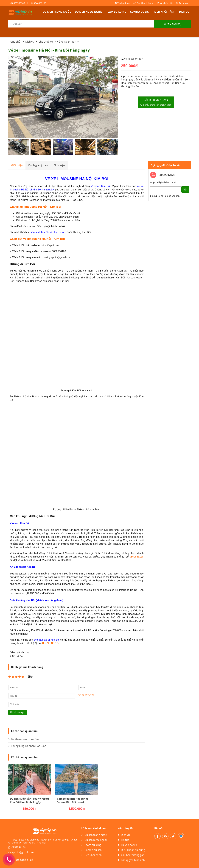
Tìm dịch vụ (172, 24)
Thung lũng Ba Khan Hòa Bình (27, 746)
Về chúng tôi (165, 3)
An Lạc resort (58, 232)
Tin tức (123, 840)
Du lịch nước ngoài (89, 12)
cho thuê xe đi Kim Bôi (47, 640)
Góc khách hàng (143, 3)
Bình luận (59, 165)
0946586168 (39, 3)
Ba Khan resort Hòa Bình (24, 739)
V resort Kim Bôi (40, 232)
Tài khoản (183, 3)
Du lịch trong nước (57, 12)
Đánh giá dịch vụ (38, 165)
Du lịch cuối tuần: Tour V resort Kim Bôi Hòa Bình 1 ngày (29, 800)
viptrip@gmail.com (23, 852)
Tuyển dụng (122, 3)
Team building (116, 12)
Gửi (185, 190)
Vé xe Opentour (133, 59)
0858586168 (17, 3)
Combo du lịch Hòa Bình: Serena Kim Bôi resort (72, 800)
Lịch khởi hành (165, 12)
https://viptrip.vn (50, 245)
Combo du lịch (140, 12)
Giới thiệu (17, 165)
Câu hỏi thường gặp (131, 855)
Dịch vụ (184, 12)
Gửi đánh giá (18, 713)
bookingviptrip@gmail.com (56, 257)
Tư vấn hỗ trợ (127, 845)
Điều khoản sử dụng (131, 850)
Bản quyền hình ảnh (131, 860)
